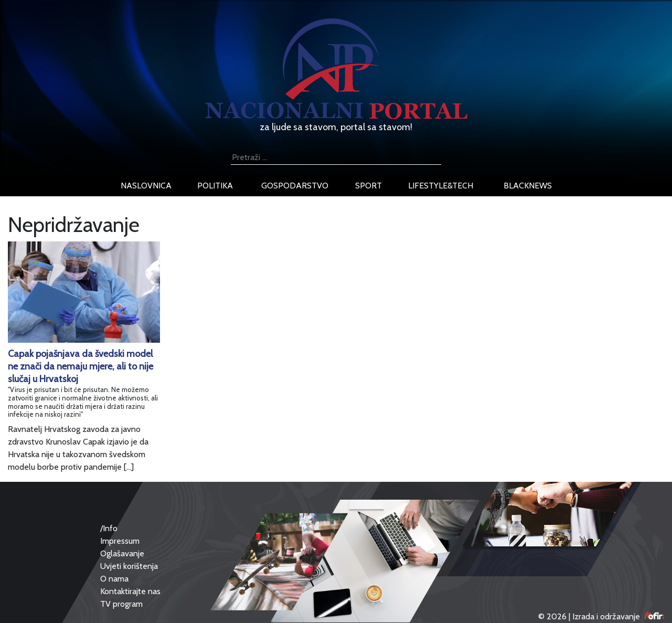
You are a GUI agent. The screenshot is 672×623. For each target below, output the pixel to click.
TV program (121, 604)
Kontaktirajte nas (130, 591)
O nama (114, 579)
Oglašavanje (122, 553)
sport (369, 186)
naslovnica (146, 186)
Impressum (120, 541)
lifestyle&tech (441, 186)
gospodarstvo (295, 186)
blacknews (528, 186)
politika (215, 186)
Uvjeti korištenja (129, 566)
